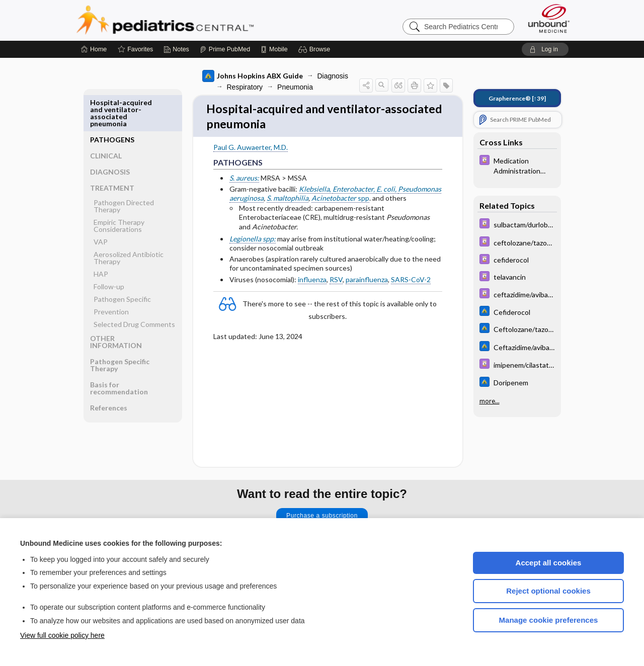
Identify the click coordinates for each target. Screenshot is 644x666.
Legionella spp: (253, 241)
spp (340, 201)
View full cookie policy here (62, 635)
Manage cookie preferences (549, 620)
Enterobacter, (354, 191)
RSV (336, 282)
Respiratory (245, 87)
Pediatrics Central (201, 20)
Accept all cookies (549, 563)
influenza (312, 282)
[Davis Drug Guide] (517, 165)
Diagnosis (333, 76)
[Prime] (225, 49)
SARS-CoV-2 (411, 282)
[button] (316, 49)
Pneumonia (295, 87)
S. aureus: (244, 180)
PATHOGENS (112, 102)
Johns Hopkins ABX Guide (253, 76)
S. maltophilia (288, 201)
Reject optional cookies (548, 591)
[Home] (94, 49)
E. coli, (387, 191)
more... (490, 401)
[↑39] (517, 98)
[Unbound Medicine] (549, 18)
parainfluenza (367, 282)
